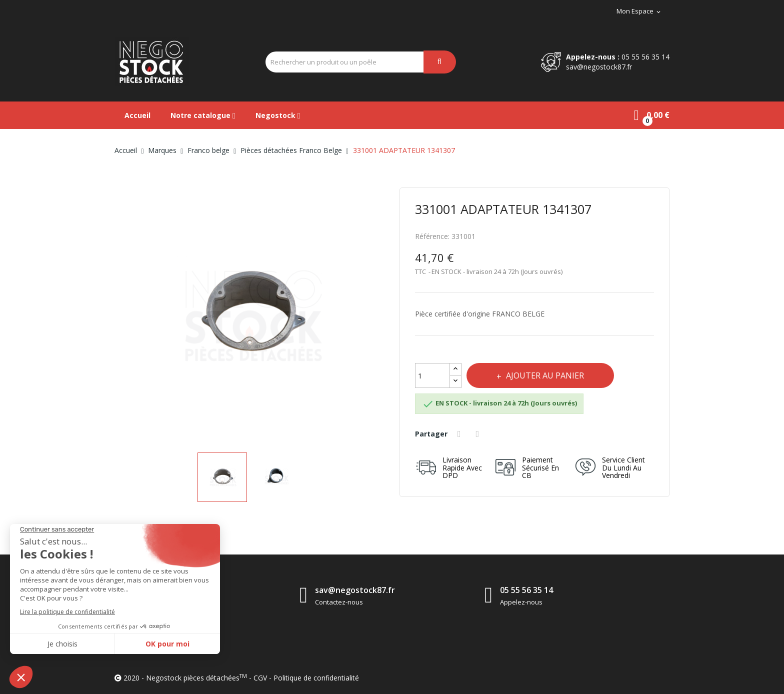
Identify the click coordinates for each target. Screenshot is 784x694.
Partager (460, 434)
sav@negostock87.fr (599, 67)
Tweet (479, 434)
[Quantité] (432, 375)
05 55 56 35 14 (645, 57)
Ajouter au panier (544, 375)
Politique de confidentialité (316, 678)
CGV (260, 678)
